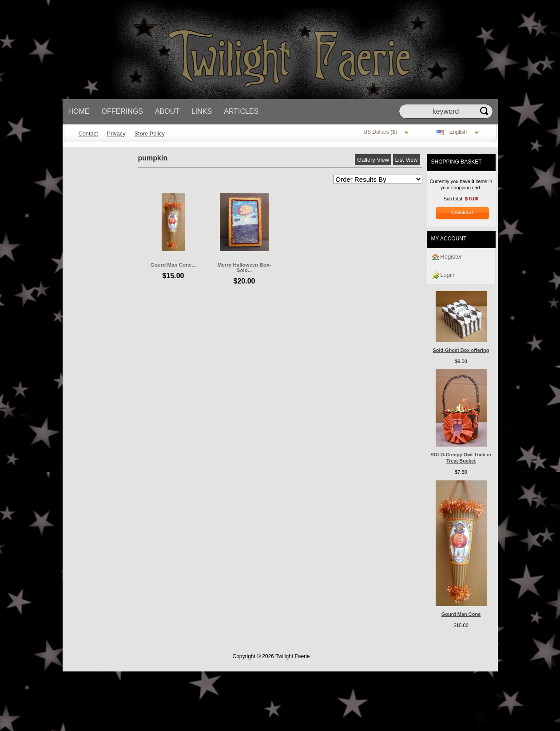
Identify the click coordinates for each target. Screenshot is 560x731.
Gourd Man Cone (461, 614)
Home (79, 111)
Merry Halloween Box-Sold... (244, 268)
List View (407, 160)
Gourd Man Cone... (173, 265)
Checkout (462, 212)
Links (202, 111)
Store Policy (150, 134)
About (167, 111)
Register (447, 257)
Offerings (122, 111)
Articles (241, 111)
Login (443, 275)
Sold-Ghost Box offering (461, 350)
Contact (88, 134)
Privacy (116, 134)
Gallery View (373, 160)
